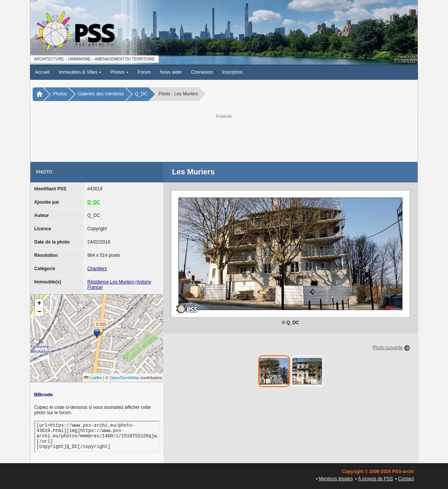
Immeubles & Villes (80, 72)
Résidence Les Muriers (111, 282)
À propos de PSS (375, 479)
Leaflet (93, 378)
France (94, 287)
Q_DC (141, 94)
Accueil (42, 72)
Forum (144, 72)
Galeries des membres (101, 94)
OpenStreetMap (125, 378)
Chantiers (97, 269)
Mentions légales (336, 479)
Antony (144, 282)
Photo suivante (387, 348)
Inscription (233, 72)
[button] (97, 334)
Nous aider (171, 72)
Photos (120, 72)
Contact (406, 479)
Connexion (202, 72)
